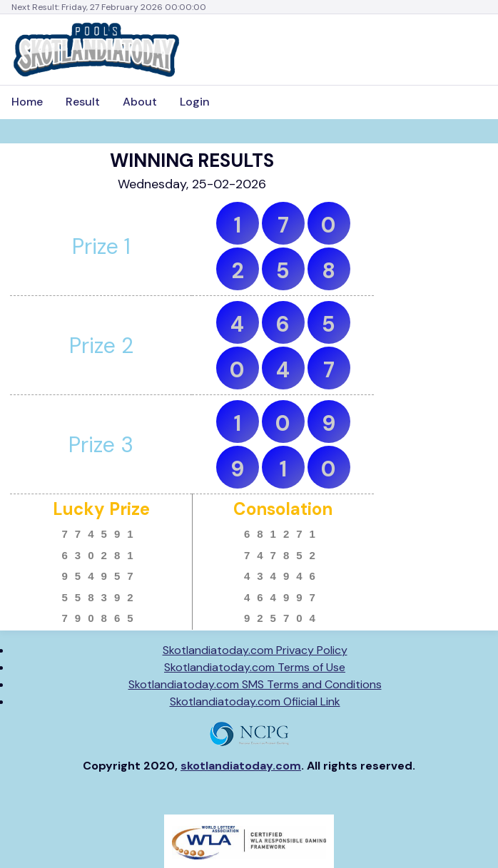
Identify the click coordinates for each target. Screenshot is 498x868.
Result (83, 102)
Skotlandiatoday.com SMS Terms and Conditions (255, 684)
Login (195, 102)
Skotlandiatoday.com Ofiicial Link (255, 701)
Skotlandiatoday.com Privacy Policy (255, 650)
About (140, 102)
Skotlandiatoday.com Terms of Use (255, 667)
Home (27, 102)
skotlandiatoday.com (241, 766)
